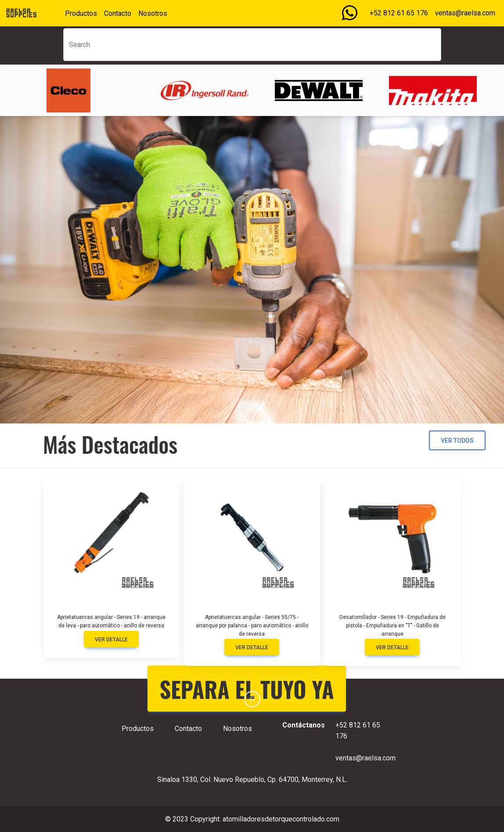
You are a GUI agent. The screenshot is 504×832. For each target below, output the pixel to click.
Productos (81, 13)
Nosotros (153, 13)
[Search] (252, 45)
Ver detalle (111, 640)
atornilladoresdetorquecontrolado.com (281, 819)
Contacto (118, 13)
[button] (252, 699)
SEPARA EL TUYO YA (247, 689)
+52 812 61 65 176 (399, 13)
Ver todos (457, 441)
